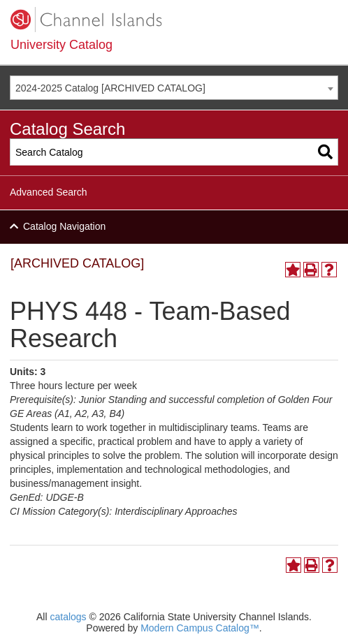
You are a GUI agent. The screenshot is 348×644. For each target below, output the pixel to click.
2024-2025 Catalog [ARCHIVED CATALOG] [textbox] (110, 88)
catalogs (68, 617)
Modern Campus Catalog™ (200, 628)
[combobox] (174, 88)
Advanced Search (49, 192)
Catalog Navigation (64, 226)
